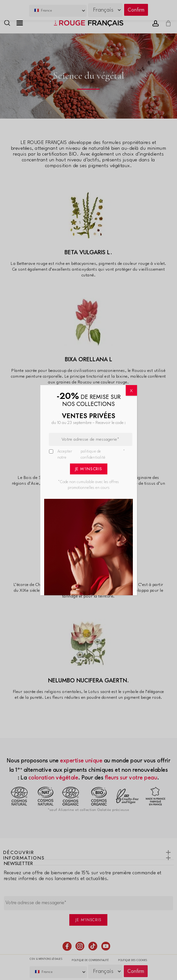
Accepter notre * (91, 455)
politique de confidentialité (93, 455)
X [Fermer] (131, 391)
